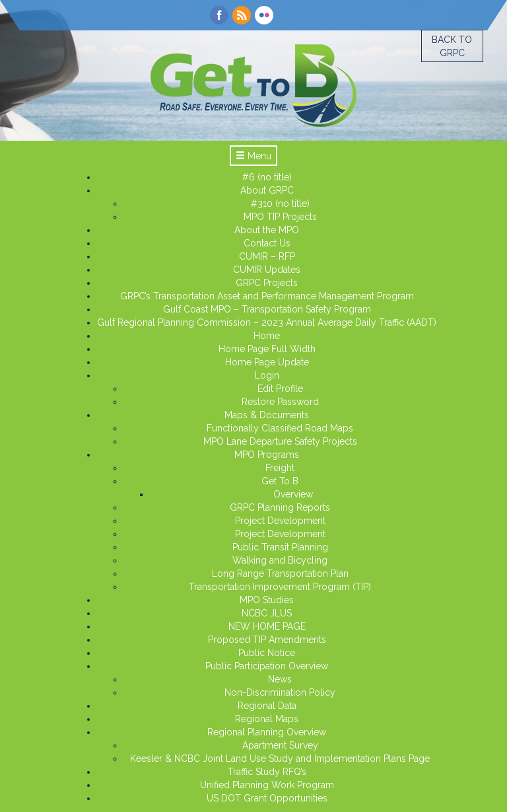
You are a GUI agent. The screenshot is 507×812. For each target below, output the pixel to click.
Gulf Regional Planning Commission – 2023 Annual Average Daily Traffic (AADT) (267, 322)
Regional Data (267, 706)
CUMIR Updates (267, 270)
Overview (293, 494)
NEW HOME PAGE (267, 626)
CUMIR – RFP (267, 256)
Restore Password (280, 402)
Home (267, 336)
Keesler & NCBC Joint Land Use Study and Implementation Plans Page (280, 758)
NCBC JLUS (267, 613)
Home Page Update (267, 362)
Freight (280, 468)
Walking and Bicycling (280, 560)
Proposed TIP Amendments (267, 640)
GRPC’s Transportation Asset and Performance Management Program (267, 296)
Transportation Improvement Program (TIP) (280, 587)
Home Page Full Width (267, 349)
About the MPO (267, 230)
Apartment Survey (280, 745)
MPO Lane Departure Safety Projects (280, 441)
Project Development (280, 521)
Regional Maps (267, 719)
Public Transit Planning (280, 547)
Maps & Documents (267, 415)
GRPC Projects (267, 283)
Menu (253, 156)
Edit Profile (280, 388)
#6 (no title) (267, 177)
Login (267, 375)
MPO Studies (267, 600)
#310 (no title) (280, 203)
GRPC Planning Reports (280, 507)
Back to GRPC (452, 46)
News (280, 679)
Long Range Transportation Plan (280, 573)
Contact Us (267, 243)
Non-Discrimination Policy (280, 692)
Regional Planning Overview (267, 732)
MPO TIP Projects (280, 217)
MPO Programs (267, 455)
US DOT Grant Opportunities (267, 798)
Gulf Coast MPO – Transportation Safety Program (267, 309)
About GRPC (267, 190)
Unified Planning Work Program (267, 785)
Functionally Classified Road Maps (280, 428)
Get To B (280, 481)
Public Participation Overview (267, 666)
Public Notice (267, 653)
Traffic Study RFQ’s (267, 772)
